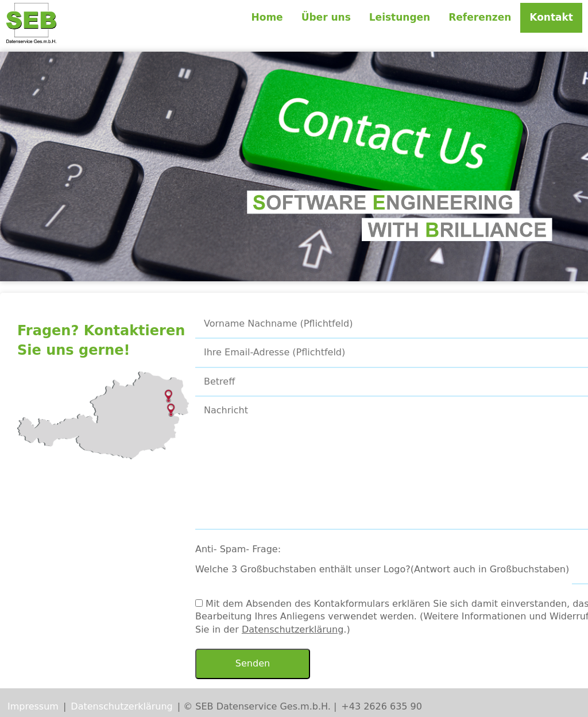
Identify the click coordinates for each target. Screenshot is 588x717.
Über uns (326, 17)
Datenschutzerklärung (293, 629)
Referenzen (480, 17)
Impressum (33, 706)
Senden (253, 663)
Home (267, 17)
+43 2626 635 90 (382, 706)
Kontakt (551, 17)
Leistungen (400, 17)
